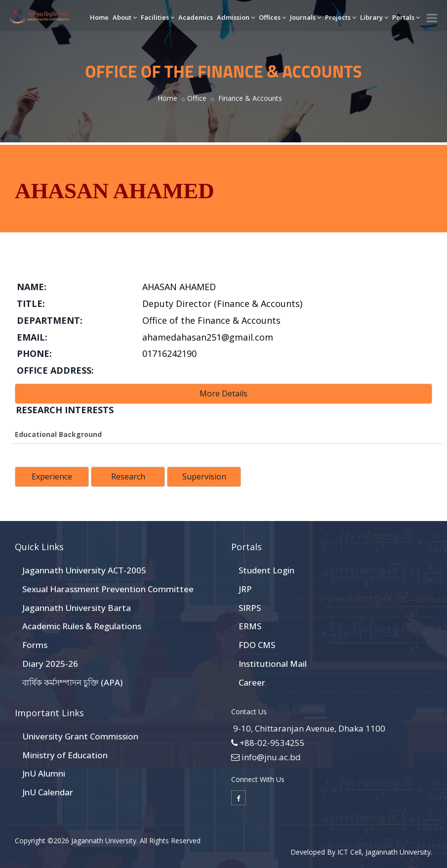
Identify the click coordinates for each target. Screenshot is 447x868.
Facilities (158, 17)
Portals (406, 17)
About (125, 17)
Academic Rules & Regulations (82, 626)
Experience (52, 477)
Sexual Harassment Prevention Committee (108, 589)
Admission (236, 17)
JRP (245, 589)
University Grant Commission (80, 736)
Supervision (204, 477)
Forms (35, 645)
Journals (305, 17)
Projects (341, 17)
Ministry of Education (65, 755)
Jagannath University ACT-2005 (84, 570)
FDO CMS (257, 645)
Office (197, 98)
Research (128, 477)
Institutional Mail (273, 664)
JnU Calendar (48, 792)
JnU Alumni (44, 773)
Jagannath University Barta (77, 608)
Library (374, 17)
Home (99, 17)
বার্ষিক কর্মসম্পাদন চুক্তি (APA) (72, 682)
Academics (196, 17)
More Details (223, 393)
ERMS (250, 626)
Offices (272, 17)
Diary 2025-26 (50, 664)
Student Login (266, 570)
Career (252, 682)
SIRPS (250, 608)
